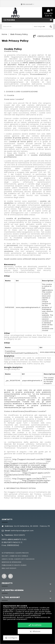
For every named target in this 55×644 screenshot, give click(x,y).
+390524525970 (45, 36)
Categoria (9, 20)
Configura (11, 638)
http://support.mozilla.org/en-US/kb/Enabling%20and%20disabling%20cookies (27, 482)
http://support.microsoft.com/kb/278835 (32, 459)
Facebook (4, 576)
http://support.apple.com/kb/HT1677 (30, 479)
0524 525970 (19, 535)
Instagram (10, 576)
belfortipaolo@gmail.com (22, 531)
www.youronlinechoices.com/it (23, 398)
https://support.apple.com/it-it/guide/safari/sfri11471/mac (27, 474)
